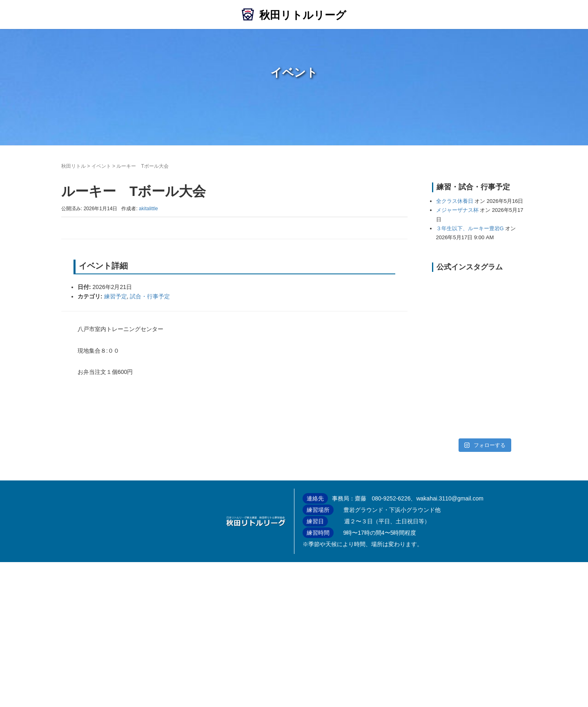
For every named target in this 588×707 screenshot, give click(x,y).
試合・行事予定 (150, 296)
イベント (101, 166)
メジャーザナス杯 (457, 210)
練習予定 (116, 296)
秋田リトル (73, 166)
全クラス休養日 (455, 201)
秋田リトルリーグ (303, 15)
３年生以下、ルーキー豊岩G (470, 228)
